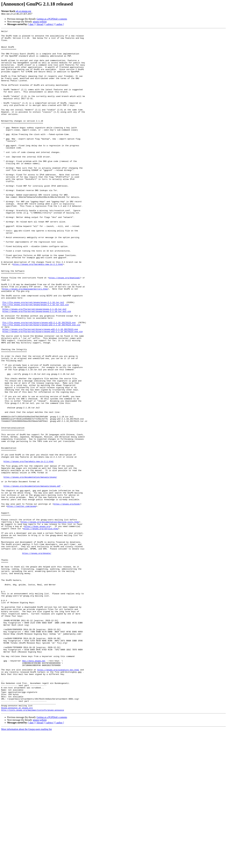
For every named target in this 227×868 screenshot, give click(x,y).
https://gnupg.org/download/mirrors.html (25, 341)
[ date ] (32, 24)
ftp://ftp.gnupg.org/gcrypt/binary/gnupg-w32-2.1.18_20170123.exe (39, 381)
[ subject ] (50, 24)
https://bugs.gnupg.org (37, 626)
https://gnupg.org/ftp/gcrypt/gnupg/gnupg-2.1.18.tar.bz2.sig (37, 368)
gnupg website (40, 22)
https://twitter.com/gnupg (22, 602)
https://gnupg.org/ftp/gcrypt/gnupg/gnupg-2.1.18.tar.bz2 (34, 365)
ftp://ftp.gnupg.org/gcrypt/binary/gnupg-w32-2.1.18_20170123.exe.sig (41, 384)
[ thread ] (40, 24)
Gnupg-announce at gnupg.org (17, 844)
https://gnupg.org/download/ (65, 327)
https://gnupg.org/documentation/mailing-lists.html (50, 620)
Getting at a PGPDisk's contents (52, 19)
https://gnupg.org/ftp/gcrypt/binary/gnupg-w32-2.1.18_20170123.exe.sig (42, 392)
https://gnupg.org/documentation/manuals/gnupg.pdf (32, 577)
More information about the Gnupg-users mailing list (27, 865)
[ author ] (59, 24)
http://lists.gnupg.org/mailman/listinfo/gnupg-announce (33, 846)
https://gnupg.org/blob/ (67, 599)
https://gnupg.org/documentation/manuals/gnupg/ (30, 567)
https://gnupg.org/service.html (41, 628)
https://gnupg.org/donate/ (37, 658)
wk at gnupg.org (23, 11)
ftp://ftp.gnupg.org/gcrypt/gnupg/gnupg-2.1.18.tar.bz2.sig (36, 360)
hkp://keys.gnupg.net (34, 787)
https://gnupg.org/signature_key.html (58, 798)
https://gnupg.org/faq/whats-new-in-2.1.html (38, 311)
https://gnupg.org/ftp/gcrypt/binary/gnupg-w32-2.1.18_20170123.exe (40, 389)
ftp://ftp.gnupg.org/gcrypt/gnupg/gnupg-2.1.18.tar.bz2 (33, 357)
